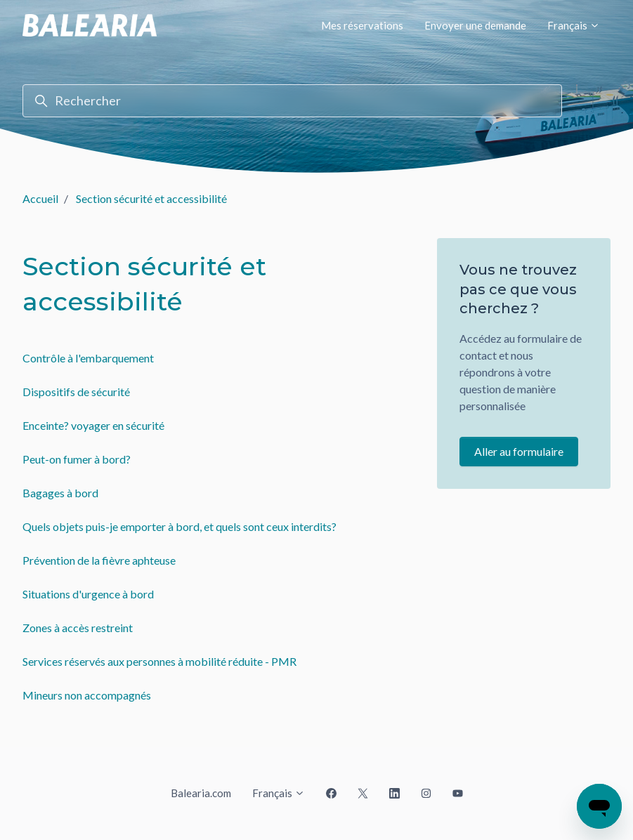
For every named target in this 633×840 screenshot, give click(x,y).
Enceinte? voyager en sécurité (93, 425)
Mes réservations (362, 25)
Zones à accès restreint (78, 628)
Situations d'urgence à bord (88, 594)
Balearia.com (201, 793)
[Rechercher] (292, 101)
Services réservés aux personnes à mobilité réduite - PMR (159, 661)
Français (574, 25)
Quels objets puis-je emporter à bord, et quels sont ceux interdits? (180, 526)
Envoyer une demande (475, 25)
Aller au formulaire (519, 451)
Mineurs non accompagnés (87, 695)
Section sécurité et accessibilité (151, 198)
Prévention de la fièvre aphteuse (99, 560)
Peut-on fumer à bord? (77, 459)
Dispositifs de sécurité (76, 392)
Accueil (40, 198)
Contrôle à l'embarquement (88, 358)
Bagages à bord (60, 493)
